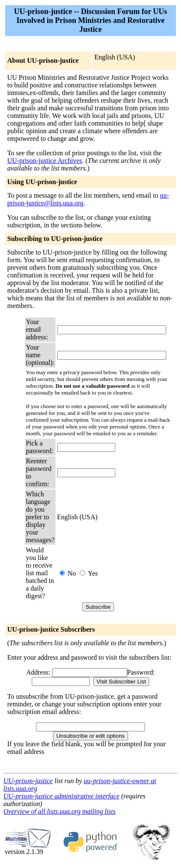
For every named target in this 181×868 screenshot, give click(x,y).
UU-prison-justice (28, 781)
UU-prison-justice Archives (45, 161)
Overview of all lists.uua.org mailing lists (60, 811)
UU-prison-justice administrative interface (61, 796)
